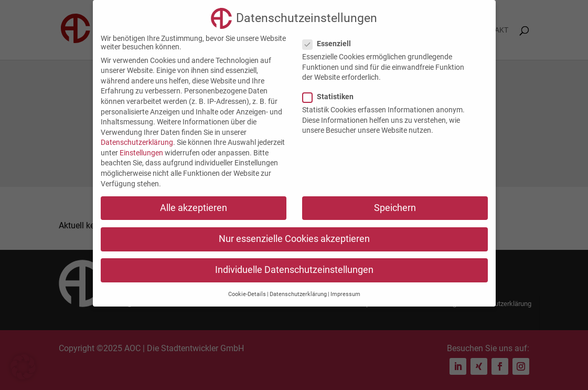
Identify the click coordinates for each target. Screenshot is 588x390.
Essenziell (331, 44)
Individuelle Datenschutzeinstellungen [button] (294, 270)
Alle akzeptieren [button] (194, 208)
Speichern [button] (395, 208)
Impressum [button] (345, 294)
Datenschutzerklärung (137, 142)
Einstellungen (141, 153)
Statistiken (332, 97)
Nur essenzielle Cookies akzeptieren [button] (294, 239)
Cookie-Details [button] (247, 294)
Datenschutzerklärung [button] (298, 294)
